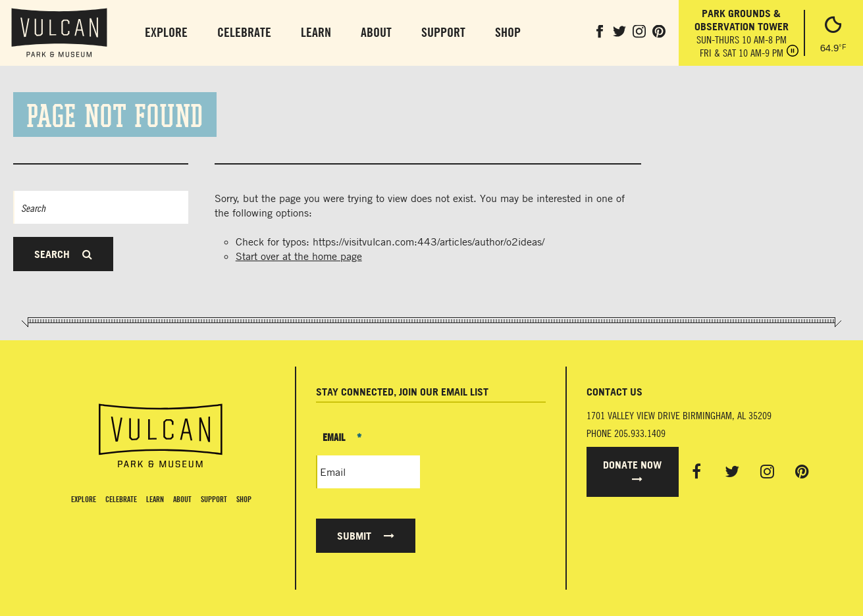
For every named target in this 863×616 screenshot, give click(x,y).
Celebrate (244, 32)
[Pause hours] (793, 52)
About (376, 32)
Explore (166, 32)
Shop (508, 32)
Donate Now (632, 471)
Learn (316, 32)
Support (443, 32)
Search (63, 254)
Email (342, 437)
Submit (366, 536)
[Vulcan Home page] (161, 436)
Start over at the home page (299, 256)
